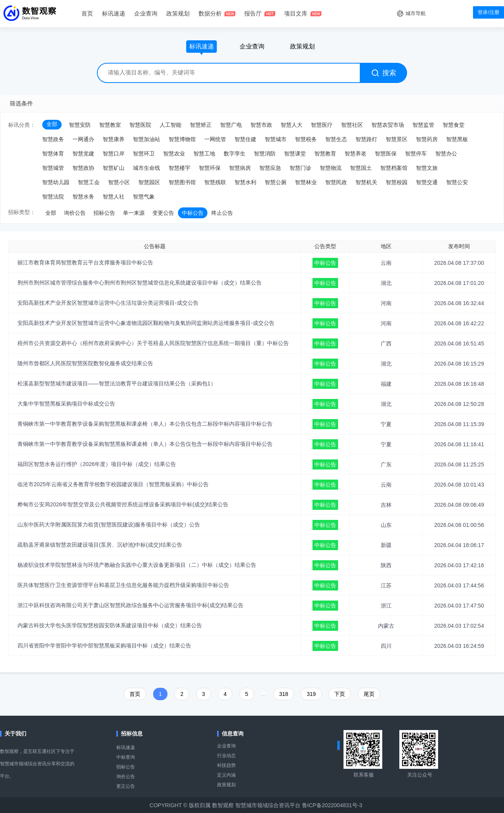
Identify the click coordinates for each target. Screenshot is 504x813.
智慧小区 (119, 182)
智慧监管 (423, 125)
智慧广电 (231, 125)
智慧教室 (110, 125)
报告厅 (253, 13)
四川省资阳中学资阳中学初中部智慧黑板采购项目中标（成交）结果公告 (104, 646)
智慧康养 (114, 139)
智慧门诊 (300, 168)
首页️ (135, 694)
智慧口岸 (114, 154)
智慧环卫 (144, 154)
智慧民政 (336, 182)
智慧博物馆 (182, 139)
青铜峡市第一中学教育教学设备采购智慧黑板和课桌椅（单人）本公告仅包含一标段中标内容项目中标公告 (145, 444)
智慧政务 (53, 139)
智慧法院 (53, 197)
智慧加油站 (147, 139)
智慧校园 (397, 182)
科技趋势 (226, 765)
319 (311, 694)
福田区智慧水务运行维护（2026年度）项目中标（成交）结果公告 (97, 464)
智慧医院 (140, 125)
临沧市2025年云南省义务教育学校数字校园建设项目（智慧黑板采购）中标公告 (113, 484)
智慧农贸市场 (388, 125)
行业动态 (226, 756)
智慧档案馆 (394, 168)
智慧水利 (245, 182)
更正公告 (126, 786)
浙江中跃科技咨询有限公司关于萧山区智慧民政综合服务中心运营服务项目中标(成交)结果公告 (130, 605)
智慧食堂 (454, 125)
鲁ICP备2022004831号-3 (332, 805)
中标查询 (126, 757)
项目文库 (296, 13)
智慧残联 (215, 182)
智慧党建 (83, 154)
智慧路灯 (366, 139)
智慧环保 (210, 168)
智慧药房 (427, 139)
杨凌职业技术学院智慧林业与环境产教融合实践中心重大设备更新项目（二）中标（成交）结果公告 (137, 565)
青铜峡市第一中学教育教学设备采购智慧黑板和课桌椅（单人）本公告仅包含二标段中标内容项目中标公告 (145, 424)
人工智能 (171, 125)
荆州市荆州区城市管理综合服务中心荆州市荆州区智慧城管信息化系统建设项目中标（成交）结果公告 (140, 283)
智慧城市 (276, 139)
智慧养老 (356, 154)
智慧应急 (270, 168)
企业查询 (146, 13)
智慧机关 (366, 182)
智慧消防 (265, 154)
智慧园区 (149, 182)
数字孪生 (235, 154)
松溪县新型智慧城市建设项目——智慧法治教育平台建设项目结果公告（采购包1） (117, 383)
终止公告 (222, 213)
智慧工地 (204, 154)
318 (284, 694)
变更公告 (163, 213)
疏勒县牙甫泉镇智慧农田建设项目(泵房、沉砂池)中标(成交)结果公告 (100, 545)
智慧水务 (83, 197)
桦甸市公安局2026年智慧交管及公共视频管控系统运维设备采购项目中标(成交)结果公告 (123, 504)
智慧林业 (306, 182)
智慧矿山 (114, 168)
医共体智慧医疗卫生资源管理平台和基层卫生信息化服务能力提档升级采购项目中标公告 (123, 585)
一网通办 (83, 139)
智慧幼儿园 (56, 182)
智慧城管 (53, 168)
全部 (52, 124)
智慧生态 (336, 139)
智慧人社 (114, 197)
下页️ (340, 694)
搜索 (384, 73)
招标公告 (104, 213)
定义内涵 (226, 775)
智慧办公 (446, 154)
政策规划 (178, 13)
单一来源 (134, 213)
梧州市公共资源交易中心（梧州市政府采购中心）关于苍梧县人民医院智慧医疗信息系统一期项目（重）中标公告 (153, 343)
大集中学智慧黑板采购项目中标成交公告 (66, 404)
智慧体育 (53, 154)
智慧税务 (306, 139)
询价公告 (75, 213)
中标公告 (193, 213)
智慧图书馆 (182, 182)
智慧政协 (83, 168)
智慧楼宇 (180, 168)
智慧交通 (427, 182)
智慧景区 (397, 139)
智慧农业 (174, 154)
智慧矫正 (201, 125)
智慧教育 (325, 154)
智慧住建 (245, 139)
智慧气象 (144, 197)
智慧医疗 (322, 125)
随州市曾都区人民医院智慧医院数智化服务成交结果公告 (85, 363)
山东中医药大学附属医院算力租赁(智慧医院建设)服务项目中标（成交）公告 (109, 525)
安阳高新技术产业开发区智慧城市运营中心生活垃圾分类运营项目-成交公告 (108, 303)
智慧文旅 (427, 168)
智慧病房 (240, 168)
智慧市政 (261, 125)
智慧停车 (416, 154)
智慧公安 (457, 182)
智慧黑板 (457, 139)
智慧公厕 (276, 182)
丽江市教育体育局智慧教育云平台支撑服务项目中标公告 (85, 262)
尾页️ (369, 694)
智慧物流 (331, 168)
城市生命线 (147, 168)
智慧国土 (361, 168)
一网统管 (215, 139)
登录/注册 (488, 12)
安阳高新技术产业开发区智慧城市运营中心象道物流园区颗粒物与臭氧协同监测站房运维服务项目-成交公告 (146, 323)
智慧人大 (292, 125)
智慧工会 (89, 182)
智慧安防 (80, 125)
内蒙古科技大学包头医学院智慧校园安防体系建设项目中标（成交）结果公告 (110, 625)
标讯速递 (126, 747)
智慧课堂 (295, 154)
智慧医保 (386, 154)
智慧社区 (352, 125)
